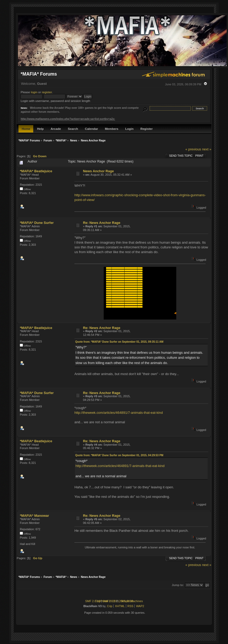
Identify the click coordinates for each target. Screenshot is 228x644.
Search (73, 129)
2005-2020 (126, 601)
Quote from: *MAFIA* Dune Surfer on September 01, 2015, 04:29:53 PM (119, 455)
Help (40, 129)
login (34, 92)
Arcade (56, 129)
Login (129, 129)
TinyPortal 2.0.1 (105, 601)
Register (146, 129)
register (47, 92)
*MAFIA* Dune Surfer (37, 223)
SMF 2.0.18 (93, 601)
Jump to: (178, 585)
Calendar (92, 129)
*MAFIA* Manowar (34, 516)
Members (111, 129)
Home (26, 129)
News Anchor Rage (98, 171)
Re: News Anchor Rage (102, 223)
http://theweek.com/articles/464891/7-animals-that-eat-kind (119, 413)
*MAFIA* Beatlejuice (36, 171)
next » (207, 149)
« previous (193, 149)
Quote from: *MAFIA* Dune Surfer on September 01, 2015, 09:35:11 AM (119, 342)
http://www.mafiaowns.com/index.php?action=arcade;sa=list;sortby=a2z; (68, 119)
